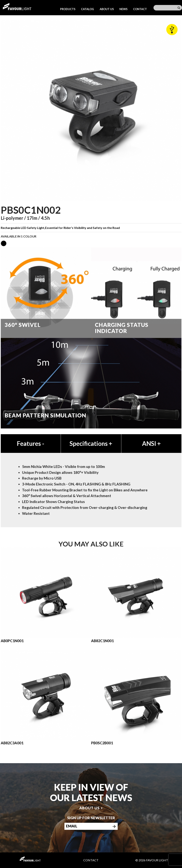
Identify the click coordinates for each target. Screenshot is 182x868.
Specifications (91, 443)
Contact (140, 9)
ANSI (151, 443)
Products (68, 9)
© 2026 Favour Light (152, 860)
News (123, 9)
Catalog (87, 9)
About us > (91, 808)
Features (31, 443)
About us (107, 9)
